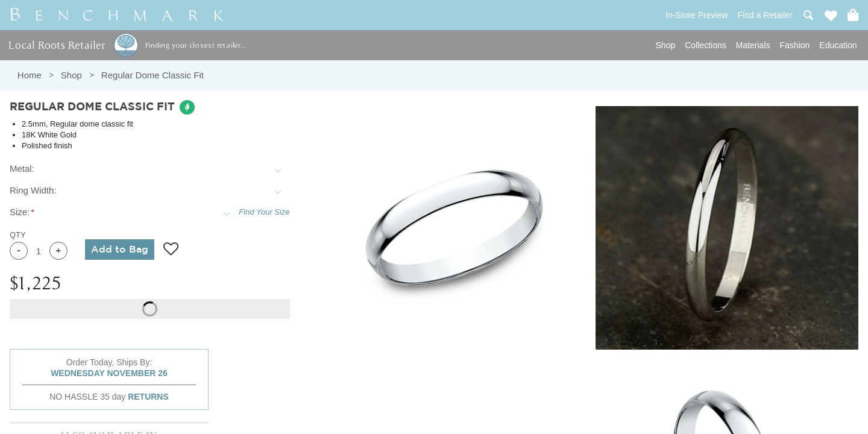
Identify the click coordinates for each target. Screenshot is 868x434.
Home (30, 75)
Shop (666, 45)
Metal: (22, 168)
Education (838, 45)
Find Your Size (264, 212)
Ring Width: (33, 190)
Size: (20, 212)
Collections (705, 45)
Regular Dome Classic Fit (153, 75)
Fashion (795, 45)
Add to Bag (120, 250)
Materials (753, 45)
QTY (18, 235)
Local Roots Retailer (57, 45)
